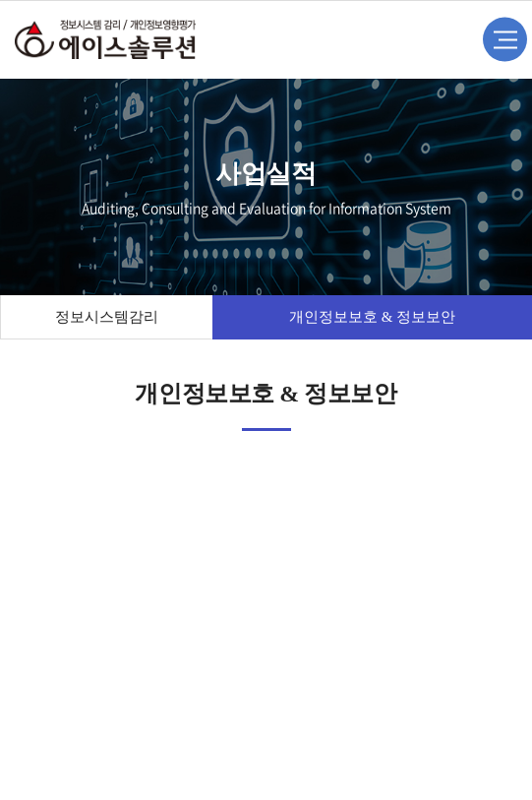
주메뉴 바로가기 (0, 0)
